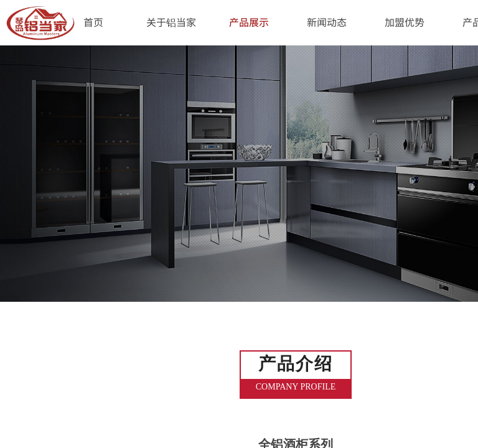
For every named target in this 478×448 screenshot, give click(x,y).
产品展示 (249, 22)
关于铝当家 (171, 22)
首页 (93, 22)
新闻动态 (327, 22)
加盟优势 (405, 22)
